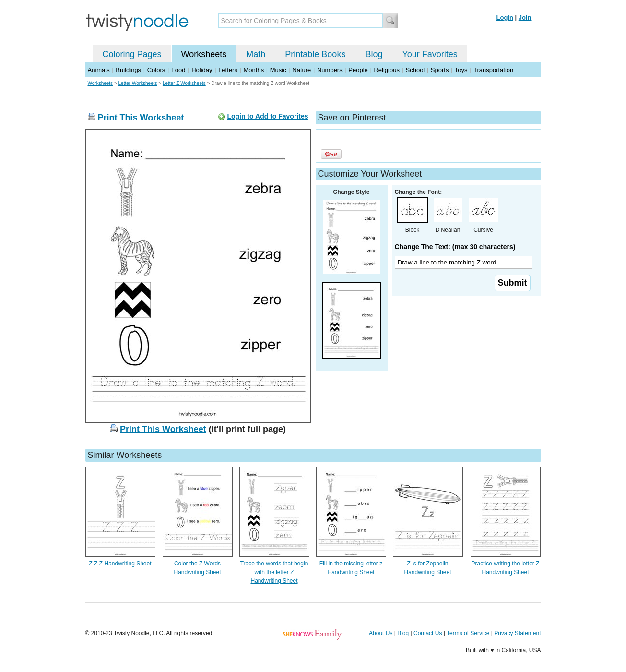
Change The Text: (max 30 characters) (455, 247)
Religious (386, 70)
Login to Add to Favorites (267, 116)
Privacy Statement (517, 633)
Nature (301, 70)
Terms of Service (468, 633)
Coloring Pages (132, 54)
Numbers (330, 70)
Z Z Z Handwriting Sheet (120, 564)
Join (525, 18)
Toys (461, 70)
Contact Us (428, 633)
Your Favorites (430, 54)
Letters (228, 70)
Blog (374, 54)
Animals (99, 70)
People (358, 70)
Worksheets (204, 54)
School (415, 70)
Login (505, 18)
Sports (440, 70)
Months (254, 70)
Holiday (202, 70)
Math (256, 54)
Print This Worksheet (141, 118)
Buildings (128, 70)
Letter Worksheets (138, 83)
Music (278, 70)
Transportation (493, 70)
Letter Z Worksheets (184, 83)
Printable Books (315, 54)
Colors (156, 70)
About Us (381, 633)
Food (178, 70)
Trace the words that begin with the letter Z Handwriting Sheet (274, 572)
